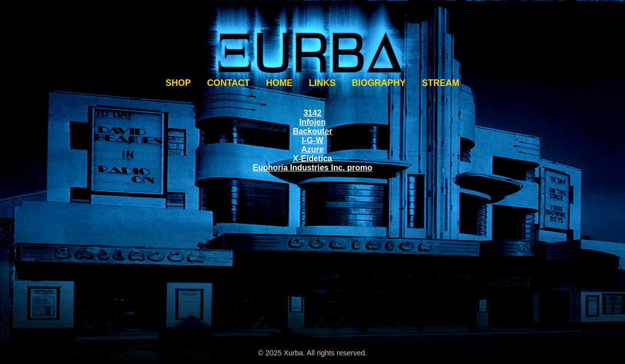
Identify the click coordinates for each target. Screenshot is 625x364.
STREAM (440, 83)
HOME (279, 83)
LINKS (322, 83)
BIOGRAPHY (379, 83)
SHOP (178, 83)
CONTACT (228, 83)
